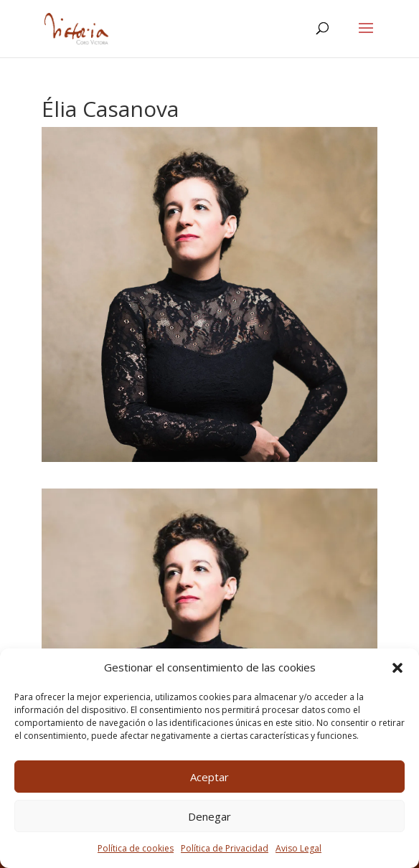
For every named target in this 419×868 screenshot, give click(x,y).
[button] (397, 668)
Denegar (209, 816)
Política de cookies (136, 848)
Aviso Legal (298, 848)
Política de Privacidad (225, 848)
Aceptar (209, 777)
